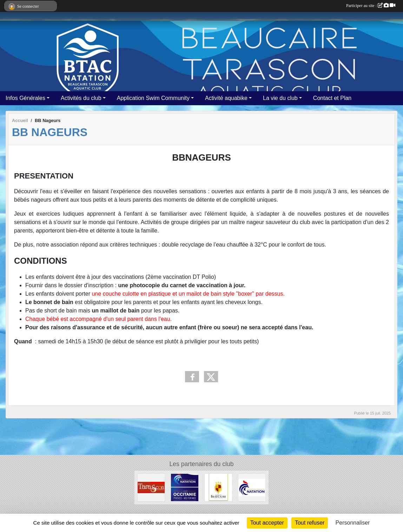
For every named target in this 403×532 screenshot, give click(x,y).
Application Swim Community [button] (153, 98)
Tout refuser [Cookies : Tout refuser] (310, 523)
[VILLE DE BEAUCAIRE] (218, 487)
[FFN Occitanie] (185, 487)
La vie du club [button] (280, 98)
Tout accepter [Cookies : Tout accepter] (267, 523)
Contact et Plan (332, 98)
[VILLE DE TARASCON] (151, 487)
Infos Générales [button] (25, 98)
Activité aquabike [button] (226, 98)
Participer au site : (371, 6)
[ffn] (252, 487)
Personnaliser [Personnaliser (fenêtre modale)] (353, 523)
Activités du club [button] (81, 98)
